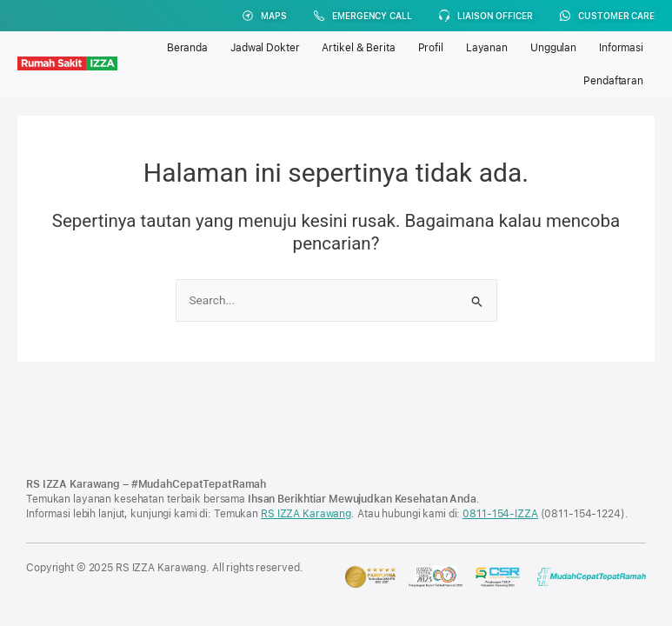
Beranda (187, 48)
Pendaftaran (613, 81)
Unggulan (553, 48)
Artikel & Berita (358, 48)
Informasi (621, 48)
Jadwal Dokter (265, 48)
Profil (431, 48)
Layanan (487, 48)
